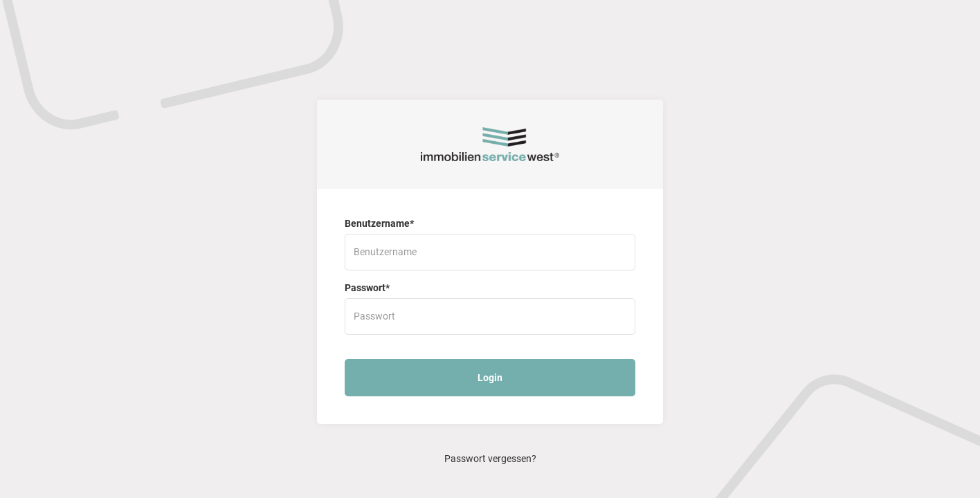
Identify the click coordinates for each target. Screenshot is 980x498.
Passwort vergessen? (490, 459)
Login (490, 378)
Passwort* (367, 288)
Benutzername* (379, 223)
